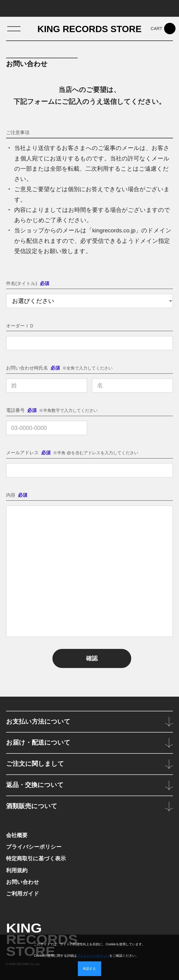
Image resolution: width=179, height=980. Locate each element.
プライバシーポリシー (93, 956)
